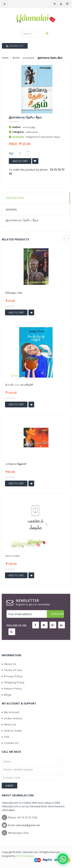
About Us (9, 664)
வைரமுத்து (29, 127)
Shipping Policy (13, 682)
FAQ (6, 737)
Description (15, 198)
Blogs (7, 695)
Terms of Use (12, 670)
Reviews (11, 210)
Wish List (9, 724)
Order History (12, 718)
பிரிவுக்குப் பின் (14, 293)
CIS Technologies (25, 856)
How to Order (12, 731)
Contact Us (10, 743)
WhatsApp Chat (18, 833)
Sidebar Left (15, 46)
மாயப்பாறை (12, 556)
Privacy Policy (12, 676)
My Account (11, 712)
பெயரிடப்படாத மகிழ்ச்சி (19, 385)
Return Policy (12, 689)
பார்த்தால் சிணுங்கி (16, 464)
